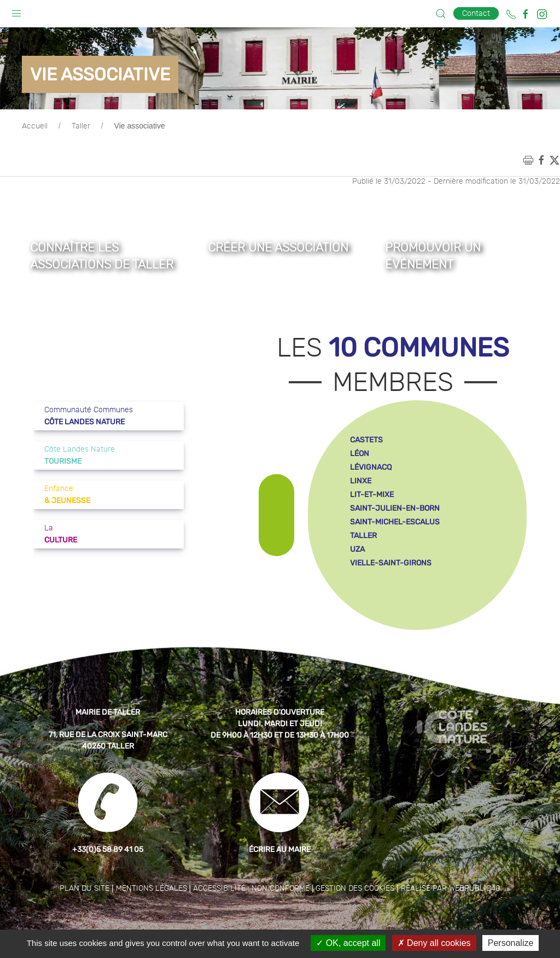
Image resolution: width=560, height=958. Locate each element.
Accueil (35, 154)
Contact (476, 13)
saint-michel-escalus (395, 549)
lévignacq (371, 495)
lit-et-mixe (372, 522)
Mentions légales (151, 916)
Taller (81, 154)
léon (360, 481)
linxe (361, 508)
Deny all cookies (434, 943)
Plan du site (84, 916)
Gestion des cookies (355, 916)
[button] (16, 11)
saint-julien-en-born (395, 536)
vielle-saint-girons (391, 590)
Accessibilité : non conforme (251, 916)
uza (357, 577)
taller (363, 563)
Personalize (511, 943)
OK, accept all (348, 943)
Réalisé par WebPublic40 (451, 916)
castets (366, 467)
